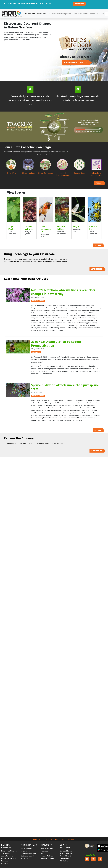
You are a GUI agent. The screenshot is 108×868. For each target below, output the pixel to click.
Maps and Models (28, 851)
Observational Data (28, 853)
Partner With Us (47, 856)
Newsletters (65, 858)
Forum (43, 853)
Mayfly (76, 227)
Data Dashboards (28, 856)
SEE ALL (99, 183)
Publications (26, 858)
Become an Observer (9, 851)
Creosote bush (93, 228)
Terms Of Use (48, 839)
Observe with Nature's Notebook (38, 14)
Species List (5, 853)
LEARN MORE (97, 269)
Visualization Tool (28, 848)
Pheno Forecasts (66, 853)
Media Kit (64, 861)
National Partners (47, 858)
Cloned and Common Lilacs (97, 174)
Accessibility (60, 839)
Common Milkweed (29, 228)
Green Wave (11, 173)
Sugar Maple (11, 228)
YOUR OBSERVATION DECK (75, 63)
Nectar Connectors (45, 173)
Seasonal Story (36, 352)
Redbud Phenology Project (63, 174)
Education (5, 861)
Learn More (79, 4)
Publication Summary (38, 301)
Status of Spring (66, 851)
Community (77, 14)
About (102, 14)
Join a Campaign (8, 856)
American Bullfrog (61, 228)
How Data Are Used (9, 858)
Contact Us (71, 839)
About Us (37, 839)
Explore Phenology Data (62, 14)
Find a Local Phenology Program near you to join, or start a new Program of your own (78, 98)
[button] (90, 846)
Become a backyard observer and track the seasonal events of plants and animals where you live (30, 100)
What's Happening (90, 14)
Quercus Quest (80, 173)
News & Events (66, 856)
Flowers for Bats (28, 173)
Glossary (4, 863)
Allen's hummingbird (46, 229)
